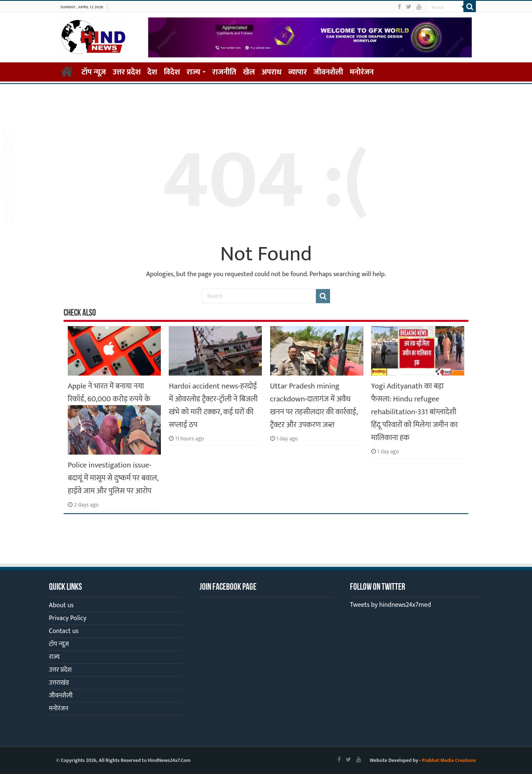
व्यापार (298, 72)
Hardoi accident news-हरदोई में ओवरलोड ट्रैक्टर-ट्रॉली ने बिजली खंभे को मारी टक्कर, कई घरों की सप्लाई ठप (213, 406)
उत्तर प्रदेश (127, 72)
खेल (249, 72)
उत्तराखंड (59, 683)
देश (153, 72)
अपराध (271, 72)
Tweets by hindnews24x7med (390, 605)
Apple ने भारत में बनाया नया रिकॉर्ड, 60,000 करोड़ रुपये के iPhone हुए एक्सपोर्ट (109, 399)
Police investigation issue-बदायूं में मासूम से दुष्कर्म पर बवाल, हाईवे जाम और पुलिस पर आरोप (113, 478)
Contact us (64, 631)
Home (67, 71)
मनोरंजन (362, 72)
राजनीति (224, 72)
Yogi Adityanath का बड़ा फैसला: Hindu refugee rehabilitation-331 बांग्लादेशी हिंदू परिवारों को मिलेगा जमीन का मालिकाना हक (414, 412)
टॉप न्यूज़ (94, 72)
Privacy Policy (68, 618)
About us (62, 605)
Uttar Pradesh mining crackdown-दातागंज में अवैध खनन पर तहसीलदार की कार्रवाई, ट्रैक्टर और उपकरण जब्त (314, 406)
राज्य (193, 72)
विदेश (172, 72)
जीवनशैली (328, 72)
